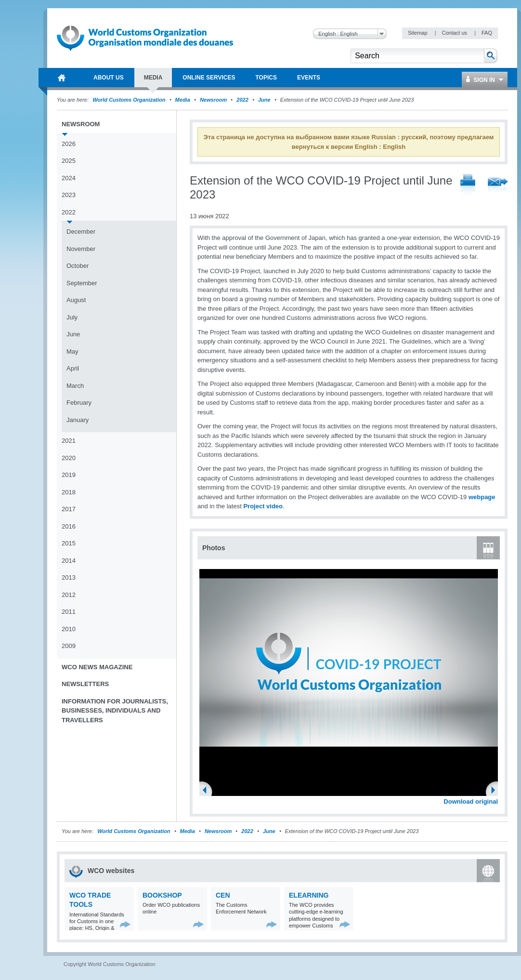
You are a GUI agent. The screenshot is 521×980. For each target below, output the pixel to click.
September (82, 283)
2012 (69, 595)
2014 (69, 561)
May (72, 351)
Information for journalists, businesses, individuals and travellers (115, 711)
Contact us (455, 33)
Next (496, 791)
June (264, 100)
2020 (69, 458)
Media (183, 100)
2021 (69, 441)
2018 (69, 492)
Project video (263, 506)
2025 (69, 161)
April (73, 368)
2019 (69, 475)
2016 (69, 526)
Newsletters (85, 684)
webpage (482, 497)
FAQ (487, 33)
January (78, 420)
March (75, 386)
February (79, 403)
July (72, 317)
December (81, 232)
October (78, 266)
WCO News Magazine (97, 667)
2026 (69, 144)
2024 (69, 178)
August (76, 300)
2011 (69, 612)
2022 (242, 100)
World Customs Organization (130, 100)
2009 (69, 646)
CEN (223, 895)
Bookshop (162, 895)
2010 (69, 629)
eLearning (309, 895)
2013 (69, 577)
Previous (208, 791)
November (81, 249)
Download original (471, 801)
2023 (69, 195)
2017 (69, 509)
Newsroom (213, 100)
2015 (69, 543)
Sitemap (418, 33)
